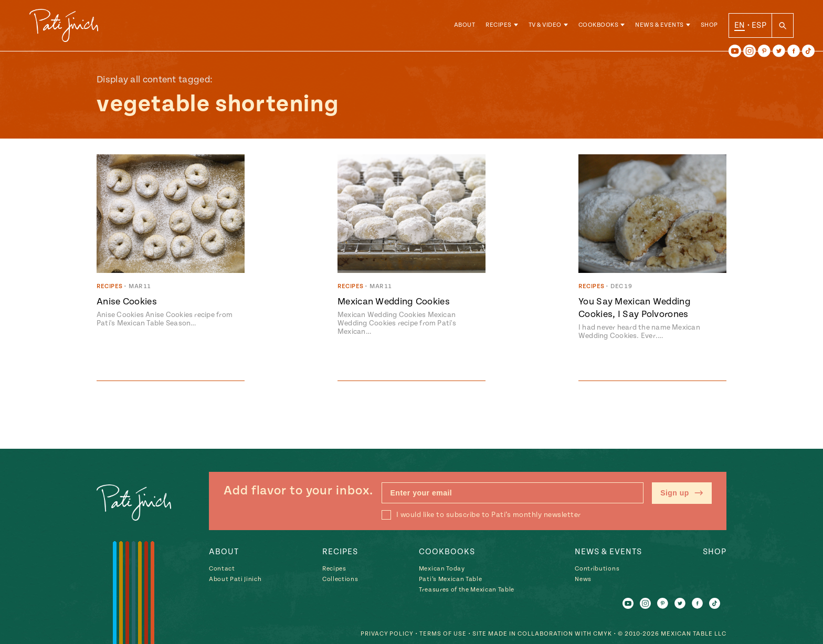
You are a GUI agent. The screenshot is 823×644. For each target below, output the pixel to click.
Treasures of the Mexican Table (467, 590)
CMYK (603, 634)
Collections (340, 580)
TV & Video (545, 26)
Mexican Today (442, 569)
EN (740, 26)
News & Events (660, 26)
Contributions (597, 569)
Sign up (682, 493)
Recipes (499, 26)
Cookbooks (599, 26)
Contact (222, 569)
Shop (709, 26)
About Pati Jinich (235, 580)
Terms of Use (443, 634)
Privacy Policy (387, 634)
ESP (759, 26)
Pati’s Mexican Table (450, 580)
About (465, 26)
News (583, 580)
